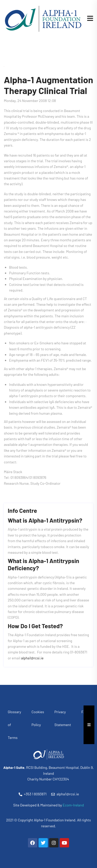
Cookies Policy (38, 718)
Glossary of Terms (14, 725)
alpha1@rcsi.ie (32, 658)
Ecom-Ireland (73, 805)
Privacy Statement (63, 718)
